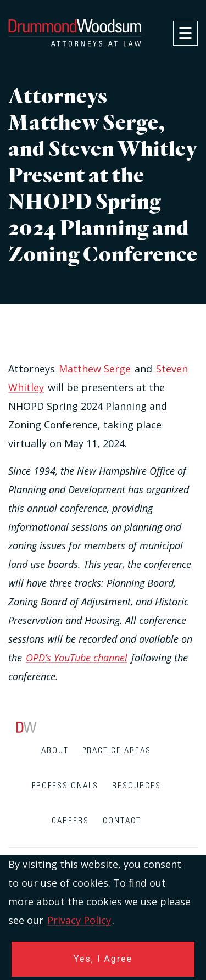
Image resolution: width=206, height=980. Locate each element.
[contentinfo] (103, 851)
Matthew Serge (95, 369)
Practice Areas (117, 751)
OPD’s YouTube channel (77, 658)
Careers (70, 821)
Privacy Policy (79, 920)
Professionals (65, 786)
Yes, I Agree (103, 959)
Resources (137, 786)
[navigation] (185, 33)
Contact (122, 821)
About (55, 751)
